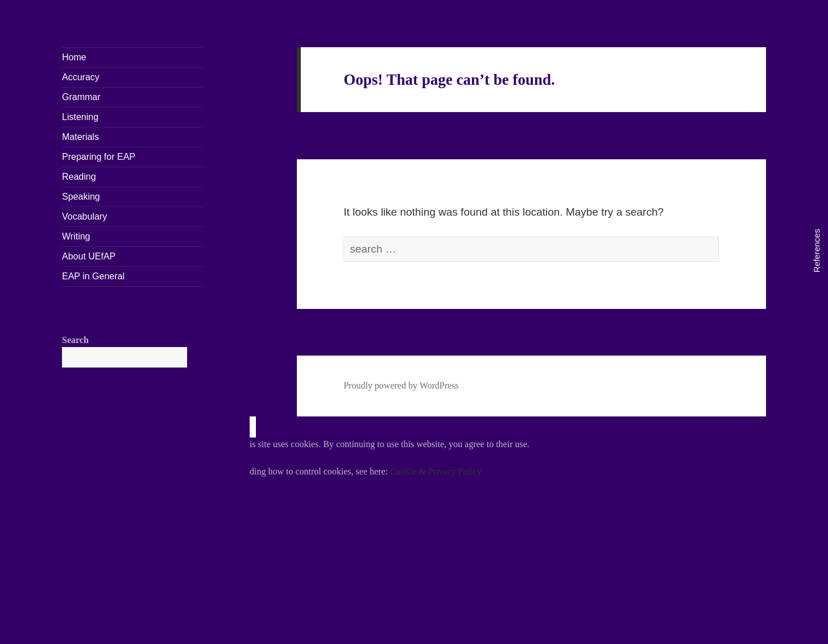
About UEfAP (89, 256)
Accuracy (81, 77)
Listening (80, 117)
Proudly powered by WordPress (401, 385)
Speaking (81, 197)
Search (75, 340)
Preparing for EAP (99, 157)
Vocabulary (84, 216)
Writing (76, 236)
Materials (80, 137)
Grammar (81, 97)
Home (74, 57)
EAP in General (93, 276)
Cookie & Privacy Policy (436, 471)
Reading (79, 177)
